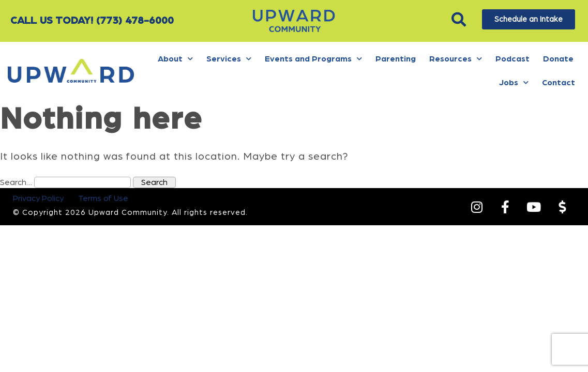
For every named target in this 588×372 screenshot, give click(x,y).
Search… (16, 182)
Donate (558, 59)
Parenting (396, 59)
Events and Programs (313, 59)
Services (229, 59)
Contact (559, 83)
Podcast (512, 59)
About (175, 59)
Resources (456, 59)
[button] (459, 19)
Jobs (514, 82)
